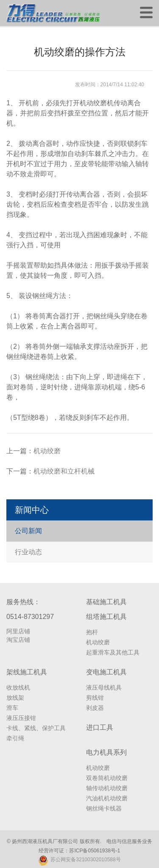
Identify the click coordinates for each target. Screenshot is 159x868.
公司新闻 (28, 531)
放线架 (15, 698)
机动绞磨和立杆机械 (64, 471)
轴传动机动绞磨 (107, 788)
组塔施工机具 (106, 617)
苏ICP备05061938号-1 (95, 851)
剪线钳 (95, 698)
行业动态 (28, 552)
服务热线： (23, 602)
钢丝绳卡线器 (104, 808)
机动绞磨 (47, 451)
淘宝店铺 (18, 640)
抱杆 (92, 632)
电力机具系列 (106, 752)
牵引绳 (15, 738)
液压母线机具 (104, 687)
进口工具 (100, 727)
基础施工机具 (106, 602)
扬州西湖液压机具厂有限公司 (45, 841)
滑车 (12, 708)
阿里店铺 (18, 631)
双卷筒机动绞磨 (107, 778)
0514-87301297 (30, 617)
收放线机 (18, 687)
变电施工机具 (106, 672)
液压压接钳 (21, 718)
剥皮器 (95, 708)
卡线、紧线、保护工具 (36, 728)
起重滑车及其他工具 (113, 652)
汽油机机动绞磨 (107, 798)
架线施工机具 (27, 672)
